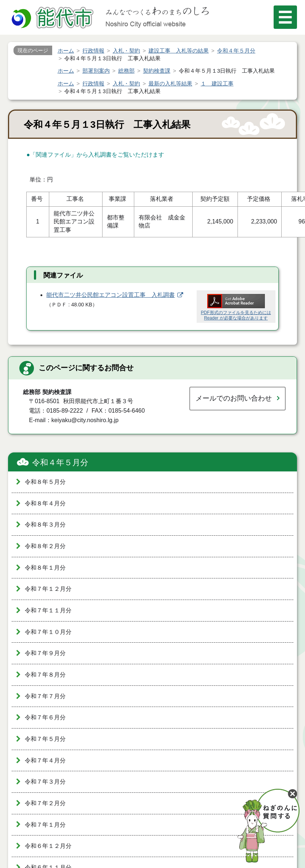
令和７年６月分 (45, 717)
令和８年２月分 (45, 546)
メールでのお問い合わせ (234, 398)
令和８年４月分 (45, 503)
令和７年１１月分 (48, 610)
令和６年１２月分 (48, 846)
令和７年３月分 (45, 782)
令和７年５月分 (45, 739)
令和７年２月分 (45, 803)
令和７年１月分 (45, 825)
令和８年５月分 (45, 482)
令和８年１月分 (45, 568)
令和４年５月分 (60, 462)
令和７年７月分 (45, 696)
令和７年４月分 (45, 760)
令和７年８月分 (45, 675)
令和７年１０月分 (48, 632)
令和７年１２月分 (48, 589)
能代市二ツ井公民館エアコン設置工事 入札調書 (111, 295)
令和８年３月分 (45, 525)
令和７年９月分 (45, 653)
